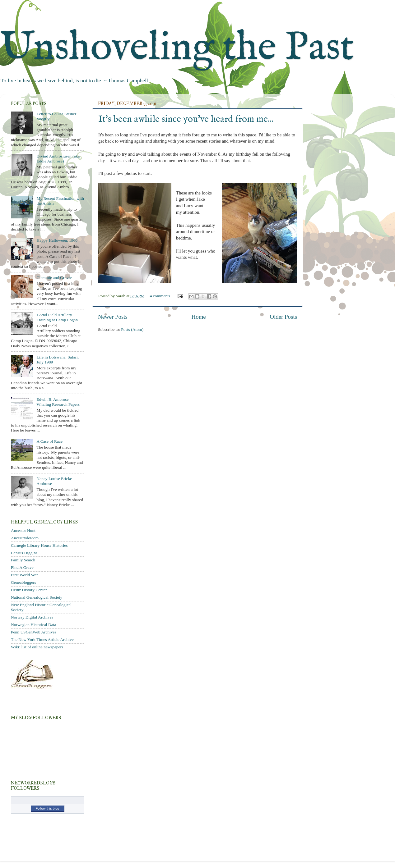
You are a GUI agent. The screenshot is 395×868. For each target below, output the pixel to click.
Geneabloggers (23, 582)
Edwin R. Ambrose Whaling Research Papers (58, 402)
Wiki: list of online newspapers (37, 647)
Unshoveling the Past (177, 48)
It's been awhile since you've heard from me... (186, 119)
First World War (24, 575)
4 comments (160, 296)
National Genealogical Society (37, 597)
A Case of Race (49, 441)
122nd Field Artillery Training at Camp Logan (57, 317)
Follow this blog (48, 808)
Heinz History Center (29, 590)
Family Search (23, 560)
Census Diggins (24, 553)
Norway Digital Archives (32, 617)
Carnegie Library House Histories (39, 545)
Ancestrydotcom (25, 538)
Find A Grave (22, 567)
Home (199, 317)
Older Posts (283, 317)
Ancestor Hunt (23, 530)
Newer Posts (113, 317)
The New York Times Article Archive (42, 640)
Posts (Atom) (132, 329)
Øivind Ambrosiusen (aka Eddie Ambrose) (58, 159)
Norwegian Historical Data (33, 625)
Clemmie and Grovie (54, 278)
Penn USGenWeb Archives (34, 632)
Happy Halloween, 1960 (57, 240)
